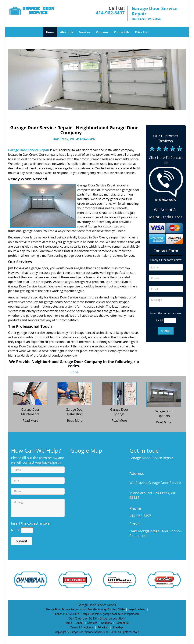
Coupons (102, 32)
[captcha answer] (170, 320)
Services (85, 32)
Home (50, 32)
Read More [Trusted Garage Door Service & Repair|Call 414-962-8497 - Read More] (30, 421)
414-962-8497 (110, 13)
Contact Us (122, 32)
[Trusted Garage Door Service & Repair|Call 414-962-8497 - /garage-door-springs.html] (119, 393)
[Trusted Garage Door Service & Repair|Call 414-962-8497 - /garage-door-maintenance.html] (30, 393)
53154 (74, 372)
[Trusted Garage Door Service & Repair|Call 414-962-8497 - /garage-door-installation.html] (75, 393)
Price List (142, 32)
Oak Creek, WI (63, 139)
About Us (66, 32)
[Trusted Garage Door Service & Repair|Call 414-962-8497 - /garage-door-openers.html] (164, 394)
